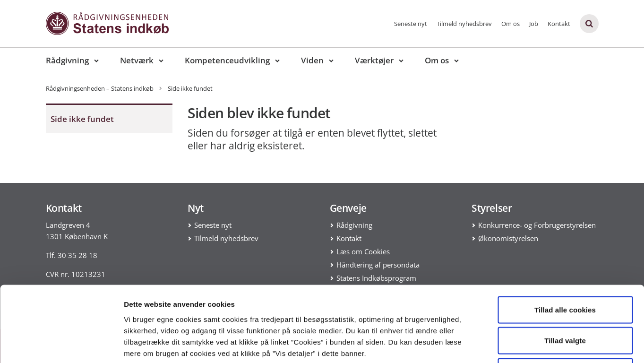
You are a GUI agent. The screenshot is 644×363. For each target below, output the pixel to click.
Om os (511, 24)
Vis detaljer (491, 344)
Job (534, 24)
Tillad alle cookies (565, 239)
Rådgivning (67, 60)
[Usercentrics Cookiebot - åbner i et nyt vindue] (61, 345)
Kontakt (559, 24)
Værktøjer (374, 60)
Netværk (137, 60)
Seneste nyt (411, 24)
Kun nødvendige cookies (565, 301)
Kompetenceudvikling (227, 60)
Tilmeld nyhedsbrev (464, 24)
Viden (312, 60)
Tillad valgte (565, 270)
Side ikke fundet (82, 119)
